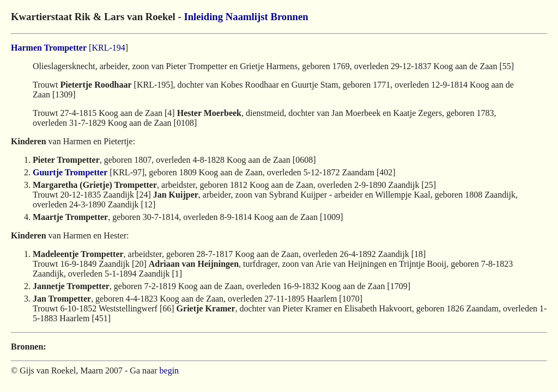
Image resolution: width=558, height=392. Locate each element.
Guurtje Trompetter (70, 172)
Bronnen (289, 17)
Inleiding (203, 17)
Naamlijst (247, 17)
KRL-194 (108, 48)
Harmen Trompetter (49, 48)
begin (169, 370)
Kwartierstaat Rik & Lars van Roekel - (97, 17)
